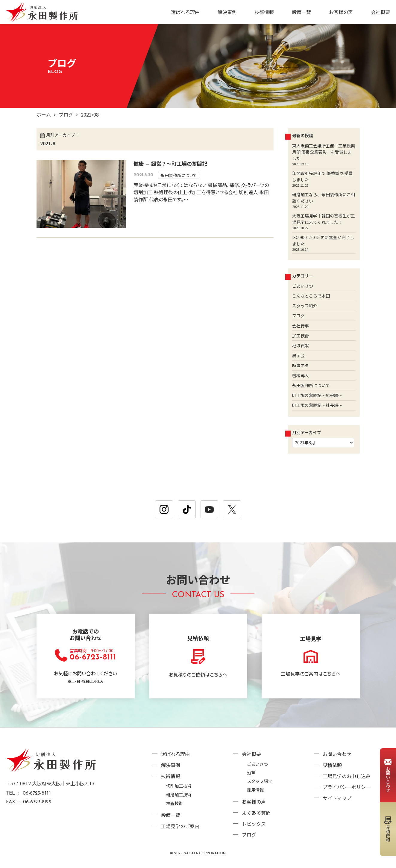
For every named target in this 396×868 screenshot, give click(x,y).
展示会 (298, 355)
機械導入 (301, 375)
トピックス (254, 824)
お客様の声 (341, 12)
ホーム (44, 114)
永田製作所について (179, 175)
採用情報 (255, 790)
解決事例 (227, 12)
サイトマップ (337, 798)
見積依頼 (332, 765)
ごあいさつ (303, 286)
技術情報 (264, 12)
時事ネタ (301, 365)
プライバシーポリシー (347, 787)
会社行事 (301, 326)
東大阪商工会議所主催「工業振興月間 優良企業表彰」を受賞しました (324, 152)
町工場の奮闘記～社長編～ (317, 405)
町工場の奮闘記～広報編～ (317, 395)
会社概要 (380, 12)
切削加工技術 (179, 786)
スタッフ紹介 (305, 306)
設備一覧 (301, 12)
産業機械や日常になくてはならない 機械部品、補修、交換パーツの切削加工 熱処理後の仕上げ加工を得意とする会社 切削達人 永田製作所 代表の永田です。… (201, 192)
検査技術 (175, 803)
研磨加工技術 (179, 794)
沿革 (251, 773)
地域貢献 (301, 345)
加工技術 (301, 336)
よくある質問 (256, 813)
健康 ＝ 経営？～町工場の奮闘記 (170, 163)
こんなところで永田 (311, 296)
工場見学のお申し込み (347, 776)
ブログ (66, 114)
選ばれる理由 (185, 12)
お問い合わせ (337, 754)
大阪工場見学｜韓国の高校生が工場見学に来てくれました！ (324, 219)
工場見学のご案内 (180, 826)
